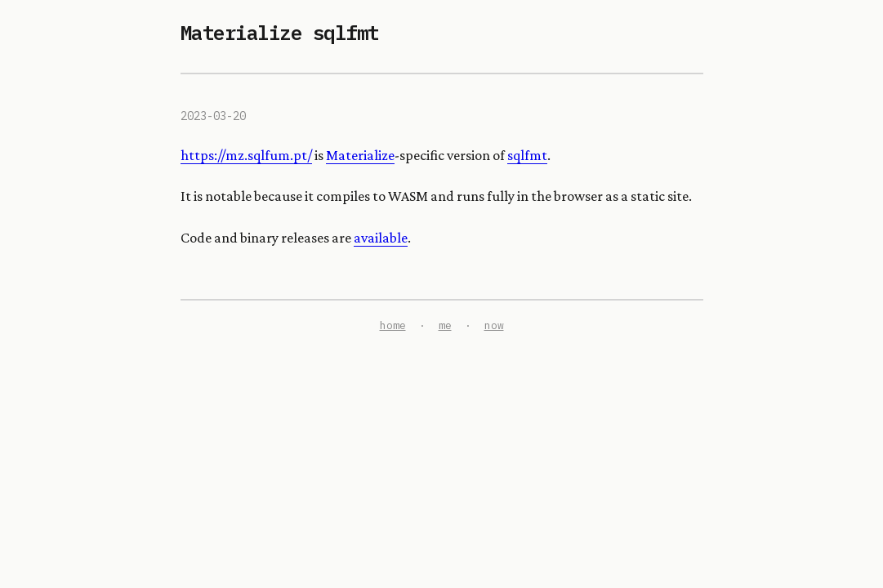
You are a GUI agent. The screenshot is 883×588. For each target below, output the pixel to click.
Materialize (360, 155)
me (445, 325)
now (494, 325)
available (381, 238)
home (393, 325)
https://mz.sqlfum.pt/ (246, 155)
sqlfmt (527, 155)
